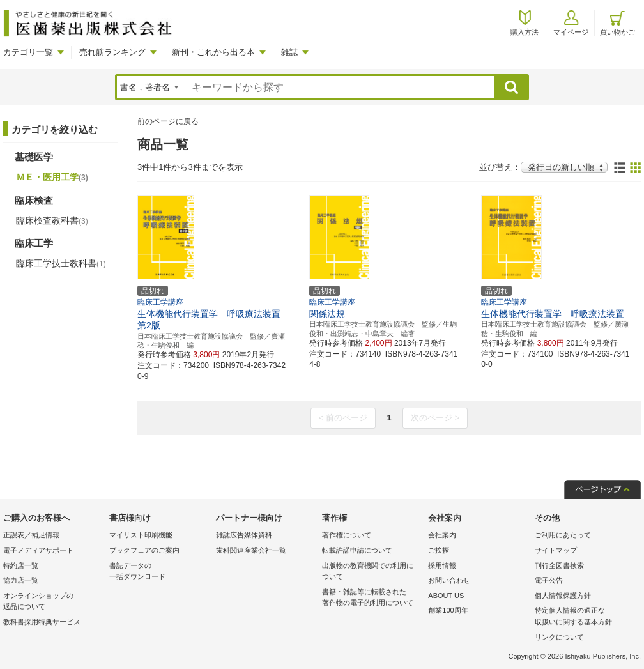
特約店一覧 (21, 565)
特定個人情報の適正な (585, 617)
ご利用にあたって (563, 535)
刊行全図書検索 (559, 565)
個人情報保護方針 (563, 596)
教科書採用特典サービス (42, 622)
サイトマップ (556, 550)
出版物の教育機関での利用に (372, 572)
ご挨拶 (439, 550)
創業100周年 (448, 610)
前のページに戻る (168, 121)
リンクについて (559, 637)
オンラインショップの (53, 602)
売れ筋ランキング (112, 52)
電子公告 (549, 580)
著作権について (347, 535)
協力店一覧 (21, 580)
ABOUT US (446, 596)
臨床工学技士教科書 (61, 263)
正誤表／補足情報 (31, 535)
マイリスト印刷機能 (141, 535)
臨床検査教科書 (52, 220)
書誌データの (159, 572)
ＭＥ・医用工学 (52, 177)
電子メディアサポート (38, 550)
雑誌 (289, 52)
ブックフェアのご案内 (144, 550)
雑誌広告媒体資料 (244, 535)
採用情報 (442, 565)
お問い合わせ (449, 580)
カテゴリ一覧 (28, 52)
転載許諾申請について (357, 550)
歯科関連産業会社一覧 (251, 550)
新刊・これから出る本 (213, 52)
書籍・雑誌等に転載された (372, 598)
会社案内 (442, 535)
